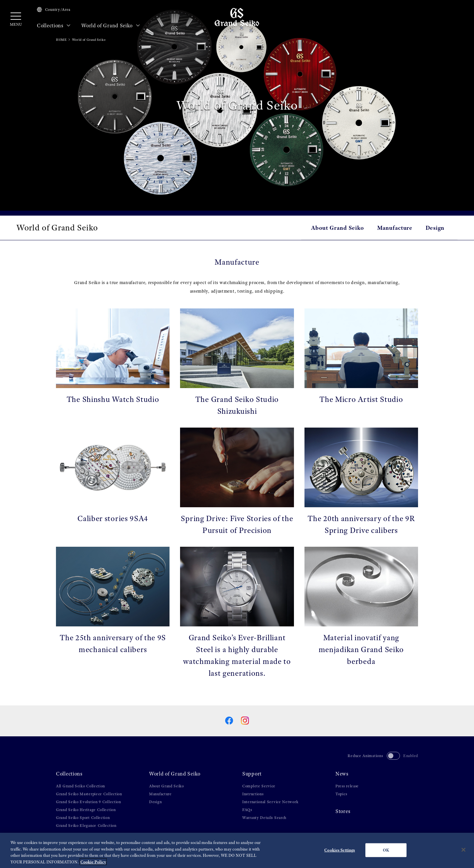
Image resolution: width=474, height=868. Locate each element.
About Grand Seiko (338, 228)
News (342, 774)
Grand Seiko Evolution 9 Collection (89, 802)
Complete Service (259, 786)
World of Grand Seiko (111, 26)
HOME (61, 40)
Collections (54, 26)
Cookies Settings (340, 852)
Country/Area (54, 10)
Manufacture (395, 228)
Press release (347, 786)
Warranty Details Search (264, 818)
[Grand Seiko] (237, 17)
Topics (341, 794)
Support (252, 774)
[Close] (463, 852)
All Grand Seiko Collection (80, 786)
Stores (343, 811)
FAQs (247, 810)
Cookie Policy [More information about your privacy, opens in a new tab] (93, 864)
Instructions (253, 794)
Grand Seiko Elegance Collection (86, 826)
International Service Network (270, 802)
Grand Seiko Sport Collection (83, 818)
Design (435, 228)
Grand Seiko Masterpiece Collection (89, 794)
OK (386, 852)
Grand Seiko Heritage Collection (86, 810)
